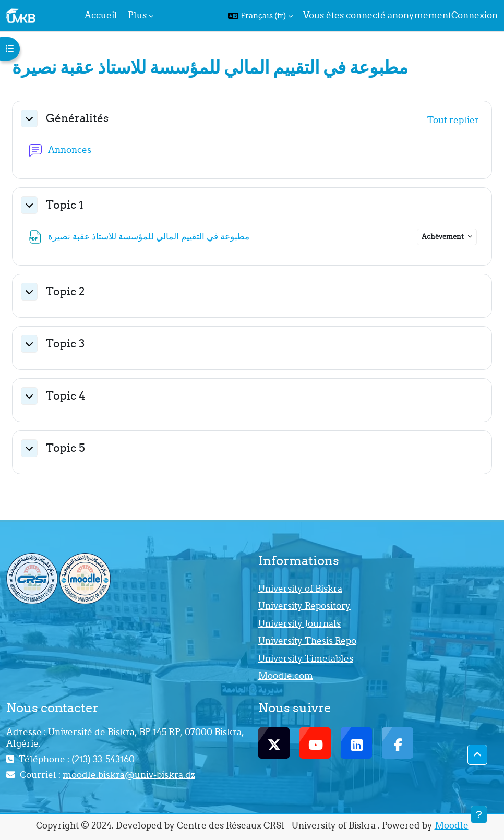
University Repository (304, 606)
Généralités (77, 118)
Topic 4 (66, 396)
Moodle (452, 825)
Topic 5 (65, 448)
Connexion (475, 15)
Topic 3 (65, 344)
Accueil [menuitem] (101, 15)
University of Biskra (300, 589)
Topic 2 (65, 291)
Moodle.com (286, 676)
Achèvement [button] (443, 236)
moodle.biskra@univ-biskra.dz (129, 775)
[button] (260, 16)
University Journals (299, 623)
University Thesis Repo (307, 641)
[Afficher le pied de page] (479, 814)
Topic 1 (65, 205)
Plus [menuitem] (137, 15)
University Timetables (306, 658)
